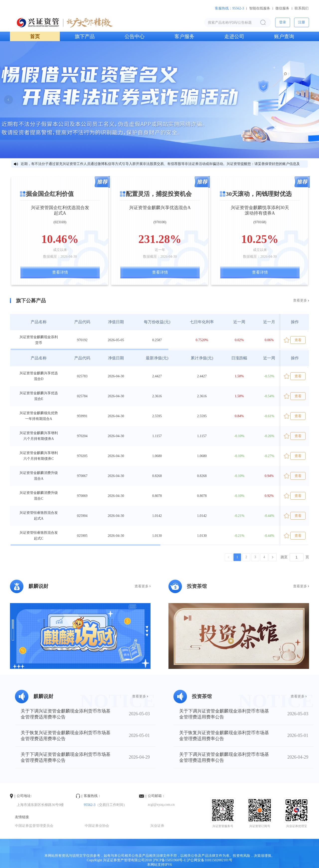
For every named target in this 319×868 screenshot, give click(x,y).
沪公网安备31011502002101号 (209, 860)
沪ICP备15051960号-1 (169, 860)
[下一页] (273, 557)
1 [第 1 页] (237, 557)
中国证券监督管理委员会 (34, 826)
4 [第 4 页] (264, 557)
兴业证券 (157, 826)
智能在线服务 (260, 8)
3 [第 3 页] (255, 557)
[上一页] (229, 557)
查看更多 (300, 300)
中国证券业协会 (97, 826)
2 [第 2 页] (246, 557)
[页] (297, 557)
